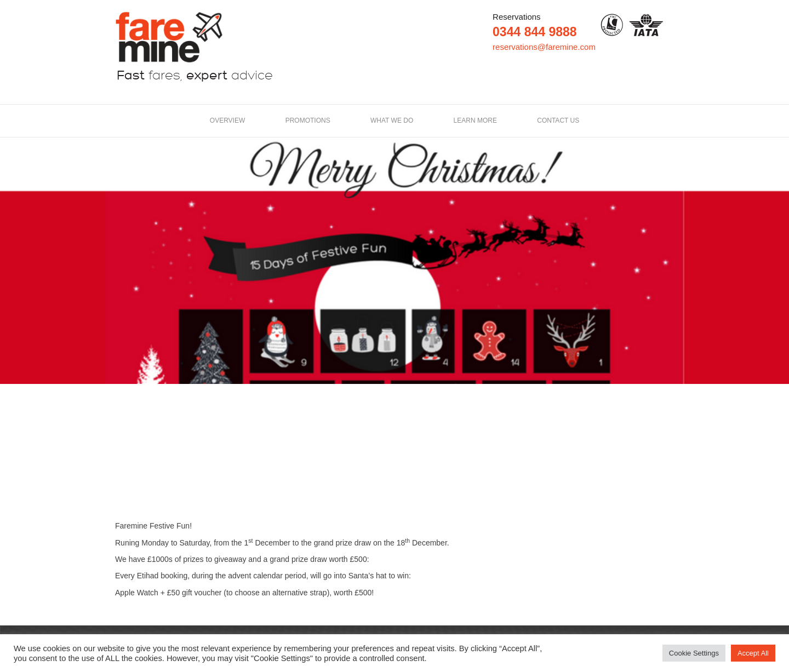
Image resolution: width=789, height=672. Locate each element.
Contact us (558, 120)
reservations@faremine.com (544, 47)
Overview (227, 120)
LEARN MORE (475, 120)
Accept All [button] (753, 653)
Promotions (308, 120)
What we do (392, 120)
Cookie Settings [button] (694, 653)
